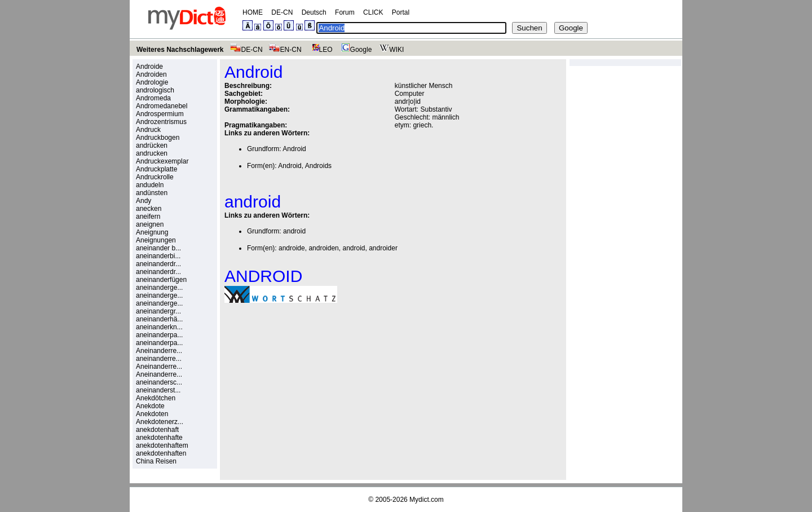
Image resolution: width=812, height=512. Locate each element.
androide (292, 248)
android (294, 231)
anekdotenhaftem (162, 445)
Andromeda (153, 98)
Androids (318, 166)
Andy (144, 201)
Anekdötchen (156, 398)
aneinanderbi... (158, 256)
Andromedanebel (162, 106)
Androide (149, 67)
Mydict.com (427, 500)
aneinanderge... (159, 288)
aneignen (150, 224)
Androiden (151, 74)
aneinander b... (158, 248)
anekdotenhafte (159, 438)
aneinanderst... (158, 390)
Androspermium (160, 114)
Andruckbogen (158, 138)
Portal (401, 12)
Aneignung (152, 232)
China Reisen (156, 461)
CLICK (373, 12)
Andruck (148, 130)
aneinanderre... (159, 359)
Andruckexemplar (162, 161)
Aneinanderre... (159, 351)
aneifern (148, 217)
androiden (323, 248)
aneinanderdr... (158, 264)
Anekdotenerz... (160, 422)
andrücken (152, 145)
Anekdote (150, 406)
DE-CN (282, 12)
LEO (320, 50)
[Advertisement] (319, 390)
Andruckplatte (156, 169)
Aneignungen (156, 240)
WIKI (390, 50)
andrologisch (155, 90)
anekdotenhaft (157, 430)
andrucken (152, 153)
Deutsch (314, 12)
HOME (253, 12)
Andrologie (152, 82)
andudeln (150, 185)
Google (355, 50)
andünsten (152, 193)
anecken (149, 209)
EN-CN (285, 50)
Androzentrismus (161, 122)
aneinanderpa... (159, 335)
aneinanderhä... (159, 319)
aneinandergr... (158, 311)
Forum (345, 12)
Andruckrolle (155, 177)
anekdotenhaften (161, 453)
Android (294, 149)
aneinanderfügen (161, 280)
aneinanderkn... (159, 327)
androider (383, 248)
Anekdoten (152, 414)
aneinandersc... (159, 382)
